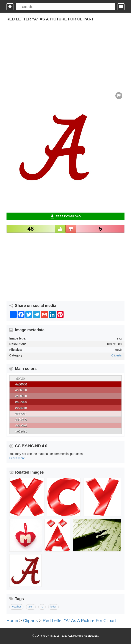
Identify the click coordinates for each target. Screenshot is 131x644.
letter (53, 607)
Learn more (17, 458)
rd (42, 607)
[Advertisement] (65, 60)
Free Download (66, 216)
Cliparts (116, 355)
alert (31, 607)
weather (16, 607)
